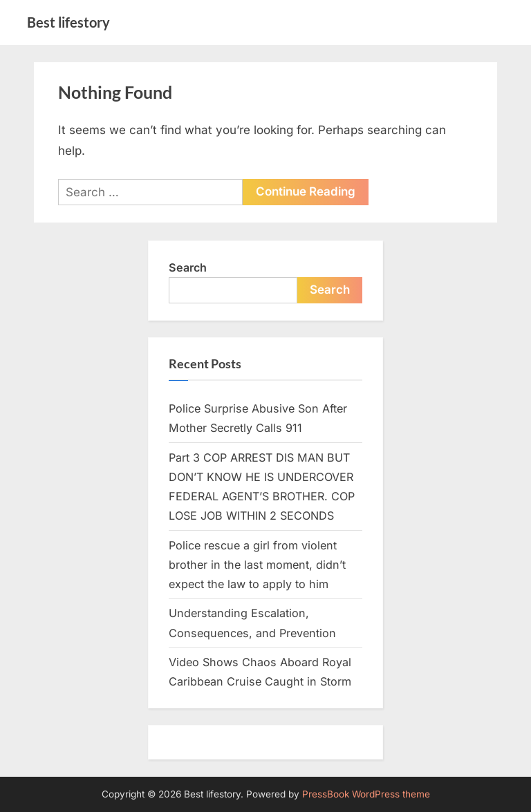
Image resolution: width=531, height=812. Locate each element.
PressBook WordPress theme (366, 794)
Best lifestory (68, 22)
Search (188, 267)
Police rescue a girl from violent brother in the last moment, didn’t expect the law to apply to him (257, 565)
